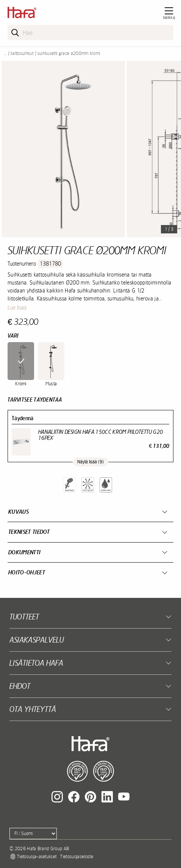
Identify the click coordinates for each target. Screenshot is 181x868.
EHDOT (20, 686)
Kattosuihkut (22, 53)
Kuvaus (19, 512)
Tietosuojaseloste (76, 857)
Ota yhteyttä (33, 709)
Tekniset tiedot (29, 532)
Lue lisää (17, 308)
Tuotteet (24, 617)
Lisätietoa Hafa (36, 663)
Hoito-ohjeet (27, 572)
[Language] (33, 834)
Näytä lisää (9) (90, 462)
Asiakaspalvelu (37, 640)
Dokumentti (24, 552)
